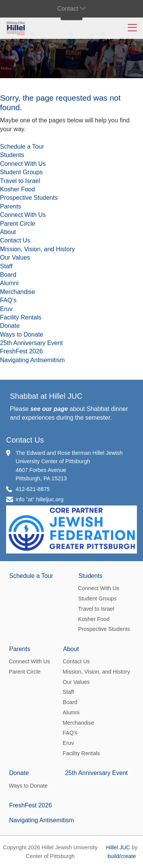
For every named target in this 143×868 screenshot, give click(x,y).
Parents (10, 206)
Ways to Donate (22, 335)
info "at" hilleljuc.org (39, 499)
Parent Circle (18, 224)
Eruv (6, 309)
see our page (49, 409)
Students (12, 155)
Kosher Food (18, 189)
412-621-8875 (33, 489)
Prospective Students (29, 198)
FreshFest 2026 (21, 351)
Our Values (15, 258)
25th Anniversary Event (31, 343)
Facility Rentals (21, 317)
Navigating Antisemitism (32, 360)
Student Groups (21, 172)
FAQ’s (8, 300)
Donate (10, 326)
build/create (122, 856)
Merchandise (18, 292)
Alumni (9, 283)
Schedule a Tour (22, 147)
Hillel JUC (118, 847)
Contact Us (15, 240)
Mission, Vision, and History (37, 249)
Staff (6, 266)
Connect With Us (23, 164)
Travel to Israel (20, 181)
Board (8, 275)
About (8, 232)
